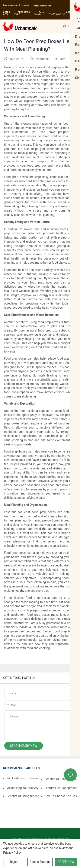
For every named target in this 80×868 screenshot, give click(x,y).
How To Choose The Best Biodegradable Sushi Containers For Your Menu (61, 796)
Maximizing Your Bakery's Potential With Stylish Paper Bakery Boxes (23, 788)
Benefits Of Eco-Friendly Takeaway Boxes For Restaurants (61, 779)
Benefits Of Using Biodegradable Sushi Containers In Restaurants (23, 796)
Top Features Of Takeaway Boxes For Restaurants (22, 778)
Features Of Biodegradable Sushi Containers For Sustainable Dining (61, 788)
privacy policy (12, 853)
